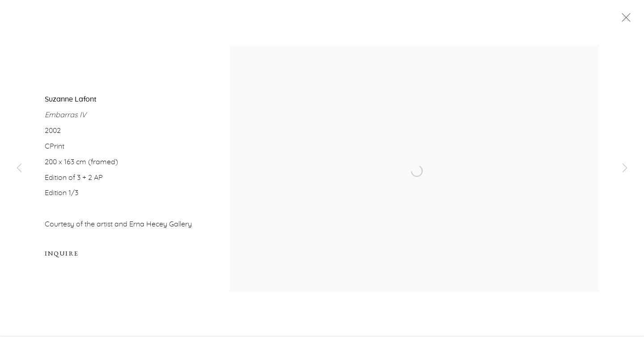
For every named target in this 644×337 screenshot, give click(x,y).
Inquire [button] (62, 255)
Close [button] (624, 20)
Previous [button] (19, 168)
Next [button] (625, 168)
